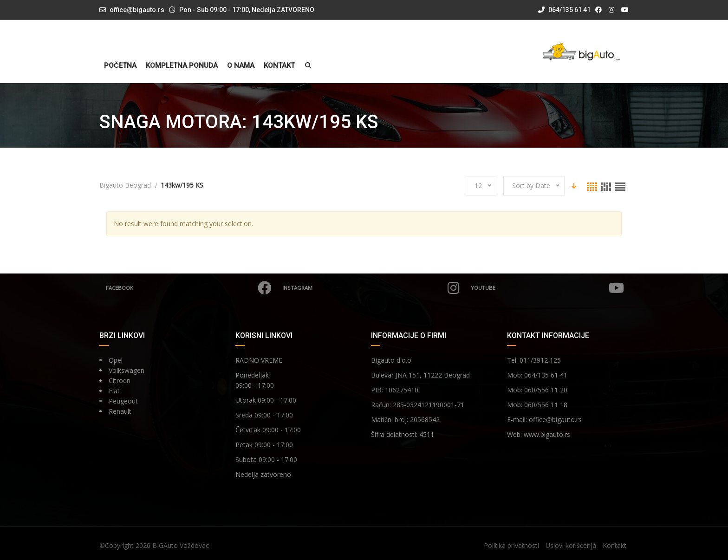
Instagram (372, 288)
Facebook (190, 288)
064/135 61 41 (564, 10)
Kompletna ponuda (182, 66)
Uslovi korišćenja (571, 545)
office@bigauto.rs (137, 10)
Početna (120, 66)
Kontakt (279, 66)
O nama (241, 66)
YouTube (547, 288)
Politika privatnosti (511, 545)
